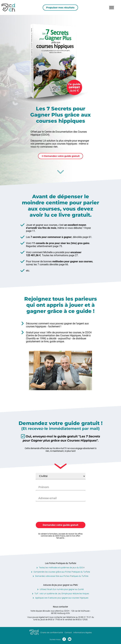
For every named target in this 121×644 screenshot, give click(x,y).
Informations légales (83, 633)
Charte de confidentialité (52, 633)
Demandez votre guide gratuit (61, 156)
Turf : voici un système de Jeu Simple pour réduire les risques (62, 594)
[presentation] (60, 512)
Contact (68, 633)
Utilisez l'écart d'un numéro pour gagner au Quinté (62, 589)
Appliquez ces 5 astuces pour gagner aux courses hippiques (62, 598)
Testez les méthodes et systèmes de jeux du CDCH (62, 568)
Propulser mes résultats (60, 8)
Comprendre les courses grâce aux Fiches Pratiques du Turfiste (62, 572)
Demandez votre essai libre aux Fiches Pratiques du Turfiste (62, 576)
